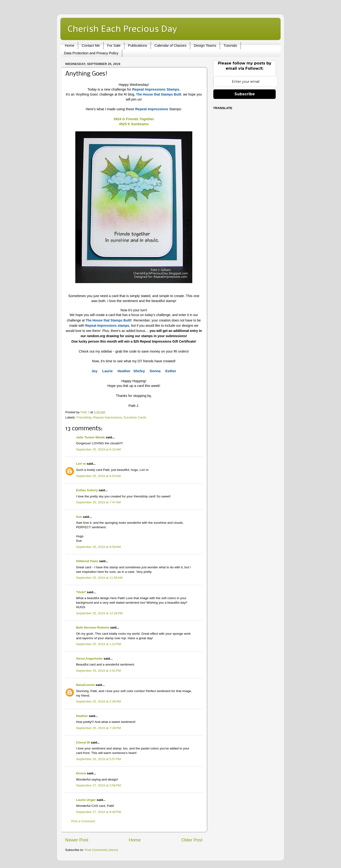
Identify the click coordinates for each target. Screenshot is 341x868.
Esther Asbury (87, 490)
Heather (82, 716)
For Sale (114, 45)
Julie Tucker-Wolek (90, 437)
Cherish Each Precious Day (122, 29)
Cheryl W (83, 742)
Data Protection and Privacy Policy (91, 53)
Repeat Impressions (108, 417)
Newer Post (77, 840)
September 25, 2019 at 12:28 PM (99, 613)
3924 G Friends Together (134, 119)
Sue (79, 517)
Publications (137, 45)
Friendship (84, 417)
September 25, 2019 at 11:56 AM (99, 578)
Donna (81, 773)
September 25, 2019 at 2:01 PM (99, 671)
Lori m (81, 464)
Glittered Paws (87, 561)
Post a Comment (83, 821)
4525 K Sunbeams (134, 124)
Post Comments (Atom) (101, 850)
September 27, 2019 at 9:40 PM (99, 812)
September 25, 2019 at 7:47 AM (98, 502)
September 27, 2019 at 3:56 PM (99, 785)
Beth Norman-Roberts (93, 627)
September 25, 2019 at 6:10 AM (98, 449)
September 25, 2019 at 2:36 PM (99, 701)
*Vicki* (81, 592)
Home (70, 45)
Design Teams (205, 45)
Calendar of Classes (170, 45)
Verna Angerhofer (89, 659)
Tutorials (230, 45)
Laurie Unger (86, 800)
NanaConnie (85, 685)
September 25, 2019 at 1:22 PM (99, 644)
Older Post (192, 840)
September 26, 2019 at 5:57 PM (99, 759)
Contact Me (91, 45)
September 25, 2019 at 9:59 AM (98, 547)
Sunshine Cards (135, 417)
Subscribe (245, 94)
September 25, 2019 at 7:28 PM (99, 728)
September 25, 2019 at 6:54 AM (98, 476)
